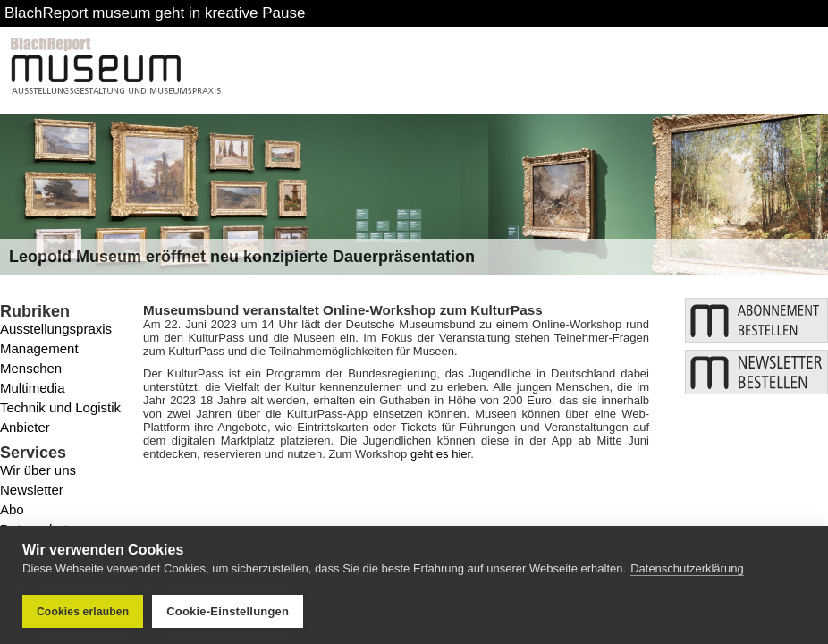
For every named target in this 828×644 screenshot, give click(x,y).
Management (39, 348)
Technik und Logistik (60, 407)
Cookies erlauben (83, 612)
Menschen (31, 368)
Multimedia (33, 388)
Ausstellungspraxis (56, 329)
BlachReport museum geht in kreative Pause (155, 13)
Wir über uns (38, 470)
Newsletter (32, 490)
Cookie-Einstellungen (228, 611)
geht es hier (440, 454)
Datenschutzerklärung (687, 568)
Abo (12, 509)
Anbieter (25, 427)
